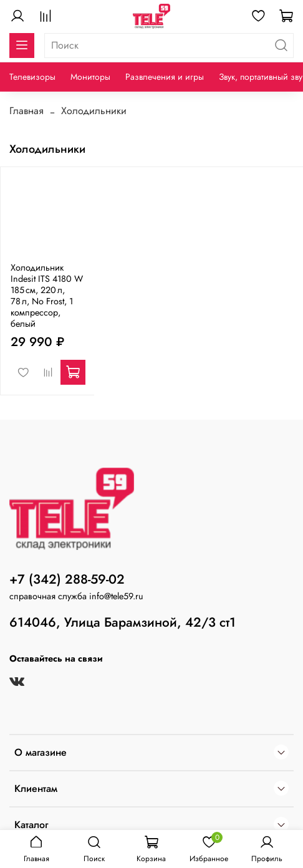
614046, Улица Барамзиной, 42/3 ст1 (123, 622)
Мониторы (90, 77)
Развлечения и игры (165, 77)
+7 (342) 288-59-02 (67, 579)
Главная (26, 111)
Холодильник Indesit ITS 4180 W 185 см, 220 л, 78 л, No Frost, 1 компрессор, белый (47, 296)
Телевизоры (32, 77)
